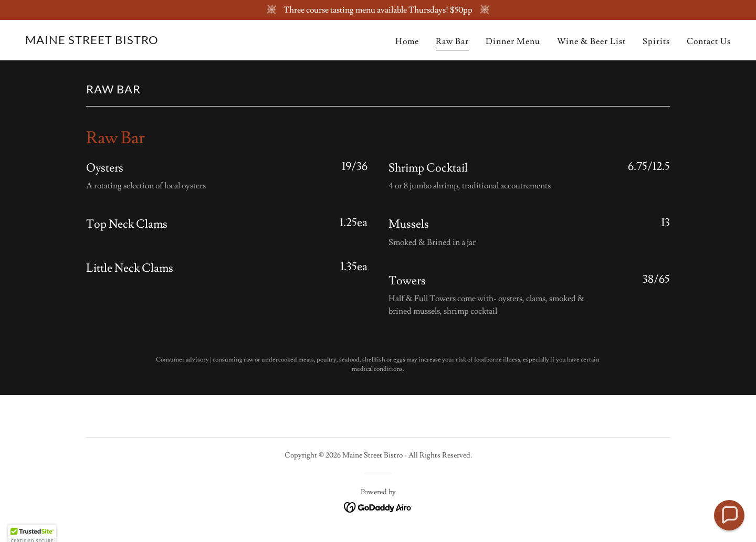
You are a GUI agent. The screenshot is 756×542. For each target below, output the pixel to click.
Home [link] (407, 41)
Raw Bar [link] (452, 41)
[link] (92, 41)
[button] (729, 515)
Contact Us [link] (709, 41)
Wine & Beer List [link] (591, 41)
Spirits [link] (656, 41)
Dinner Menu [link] (513, 41)
